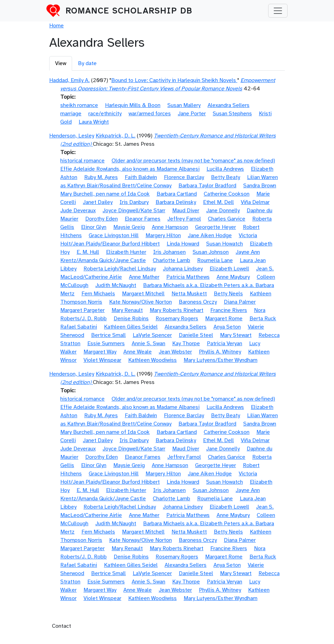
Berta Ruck (263, 319)
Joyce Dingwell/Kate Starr (134, 211)
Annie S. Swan (148, 343)
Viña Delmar (255, 202)
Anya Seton (227, 327)
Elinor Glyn (94, 227)
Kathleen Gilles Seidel (131, 327)
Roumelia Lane (215, 260)
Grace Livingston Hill (114, 235)
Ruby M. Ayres (101, 177)
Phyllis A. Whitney (220, 352)
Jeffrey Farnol (184, 219)
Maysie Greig (129, 227)
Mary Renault (127, 310)
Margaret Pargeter (82, 310)
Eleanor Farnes (143, 219)
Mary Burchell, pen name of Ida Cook (105, 194)
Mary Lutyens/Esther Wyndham (221, 360)
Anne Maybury (233, 277)
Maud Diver (186, 211)
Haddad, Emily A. (69, 80)
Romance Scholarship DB (129, 11)
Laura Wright (94, 122)
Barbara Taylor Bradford (207, 186)
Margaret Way (100, 352)
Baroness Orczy (198, 302)
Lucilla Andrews (225, 169)
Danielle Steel (196, 335)
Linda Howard (183, 244)
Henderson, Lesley (72, 136)
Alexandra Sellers (228, 105)
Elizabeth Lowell (229, 269)
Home (56, 26)
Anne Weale (138, 352)
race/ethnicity (105, 114)
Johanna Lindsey (183, 269)
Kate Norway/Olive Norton (140, 302)
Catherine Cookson (227, 194)
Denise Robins (131, 319)
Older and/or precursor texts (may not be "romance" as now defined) (193, 161)
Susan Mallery (184, 105)
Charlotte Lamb (172, 260)
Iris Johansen (169, 252)
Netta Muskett (189, 294)
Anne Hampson (170, 227)
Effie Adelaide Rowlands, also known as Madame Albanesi (130, 169)
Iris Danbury (134, 202)
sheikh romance (79, 105)
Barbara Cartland (177, 194)
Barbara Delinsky (176, 202)
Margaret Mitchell (143, 294)
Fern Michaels (98, 294)
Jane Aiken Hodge (210, 235)
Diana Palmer (240, 302)
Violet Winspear (102, 360)
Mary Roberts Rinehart (177, 310)
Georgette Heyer (216, 227)
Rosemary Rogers (177, 319)
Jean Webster (175, 352)
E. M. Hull (88, 252)
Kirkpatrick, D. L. (116, 136)
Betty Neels (228, 294)
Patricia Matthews (188, 277)
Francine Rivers (229, 310)
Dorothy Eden (102, 219)
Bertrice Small (108, 335)
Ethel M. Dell (218, 202)
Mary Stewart (236, 335)
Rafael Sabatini (79, 327)
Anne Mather (144, 277)
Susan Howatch (225, 244)
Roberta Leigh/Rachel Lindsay (120, 269)
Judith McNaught (116, 285)
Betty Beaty (226, 177)
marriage (71, 114)
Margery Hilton (163, 235)
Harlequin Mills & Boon (133, 105)
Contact (61, 626)
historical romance (82, 161)
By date (87, 63)
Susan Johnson (211, 252)
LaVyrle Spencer (152, 335)
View (61, 63)
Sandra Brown (260, 186)
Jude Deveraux (78, 211)
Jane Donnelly (223, 211)
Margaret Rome (224, 319)
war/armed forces (150, 114)
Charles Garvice (227, 219)
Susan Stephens (232, 114)
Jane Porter (192, 114)
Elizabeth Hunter (126, 252)
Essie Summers (106, 343)
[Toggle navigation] (278, 11)
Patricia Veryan (225, 343)
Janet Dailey (98, 202)
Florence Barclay (184, 177)
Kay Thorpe (186, 343)
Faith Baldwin (141, 177)
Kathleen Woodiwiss (152, 360)
